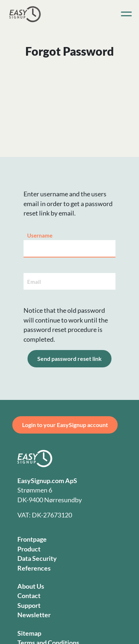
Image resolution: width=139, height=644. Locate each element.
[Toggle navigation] (126, 14)
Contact (29, 596)
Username (40, 235)
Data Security (37, 558)
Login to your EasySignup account (65, 425)
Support (29, 605)
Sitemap (29, 633)
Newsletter (34, 615)
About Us (31, 586)
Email (34, 282)
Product (29, 549)
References (34, 568)
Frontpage (32, 539)
